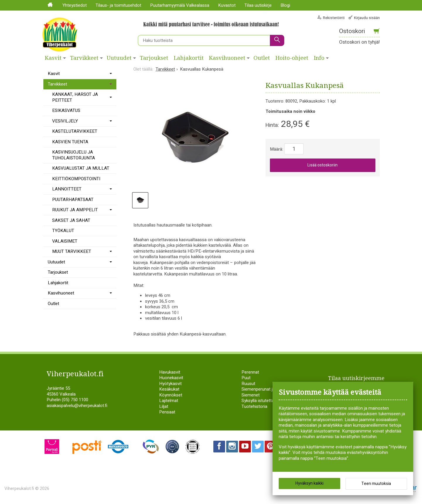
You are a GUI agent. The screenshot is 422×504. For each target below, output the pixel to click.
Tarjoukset (154, 58)
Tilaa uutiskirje (258, 5)
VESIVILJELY (65, 121)
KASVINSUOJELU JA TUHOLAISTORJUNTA (74, 155)
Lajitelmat (169, 401)
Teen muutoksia (376, 484)
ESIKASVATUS (66, 110)
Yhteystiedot (75, 5)
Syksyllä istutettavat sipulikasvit (272, 401)
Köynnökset (171, 395)
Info (319, 58)
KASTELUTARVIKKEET (75, 131)
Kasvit (53, 58)
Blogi (285, 5)
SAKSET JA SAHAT (71, 220)
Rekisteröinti (334, 18)
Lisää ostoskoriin (323, 165)
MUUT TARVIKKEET (72, 251)
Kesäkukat (169, 389)
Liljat (164, 406)
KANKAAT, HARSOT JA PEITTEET (75, 97)
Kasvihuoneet (227, 58)
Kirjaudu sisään (367, 18)
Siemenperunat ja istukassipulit (271, 389)
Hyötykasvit (170, 384)
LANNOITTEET (67, 189)
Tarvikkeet (84, 58)
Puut (246, 378)
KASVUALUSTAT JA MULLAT (81, 168)
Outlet (262, 58)
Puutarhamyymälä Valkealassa (180, 5)
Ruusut (248, 384)
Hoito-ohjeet (292, 58)
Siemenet (251, 395)
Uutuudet (119, 58)
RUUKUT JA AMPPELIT (75, 210)
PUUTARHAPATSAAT (73, 200)
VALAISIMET (65, 241)
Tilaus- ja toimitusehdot (118, 5)
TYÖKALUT (63, 231)
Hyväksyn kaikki (309, 483)
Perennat (250, 372)
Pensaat (167, 412)
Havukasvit (170, 372)
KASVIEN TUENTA (70, 142)
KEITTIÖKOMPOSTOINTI (76, 179)
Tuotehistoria (254, 406)
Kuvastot (227, 5)
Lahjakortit (189, 58)
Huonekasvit (171, 378)
